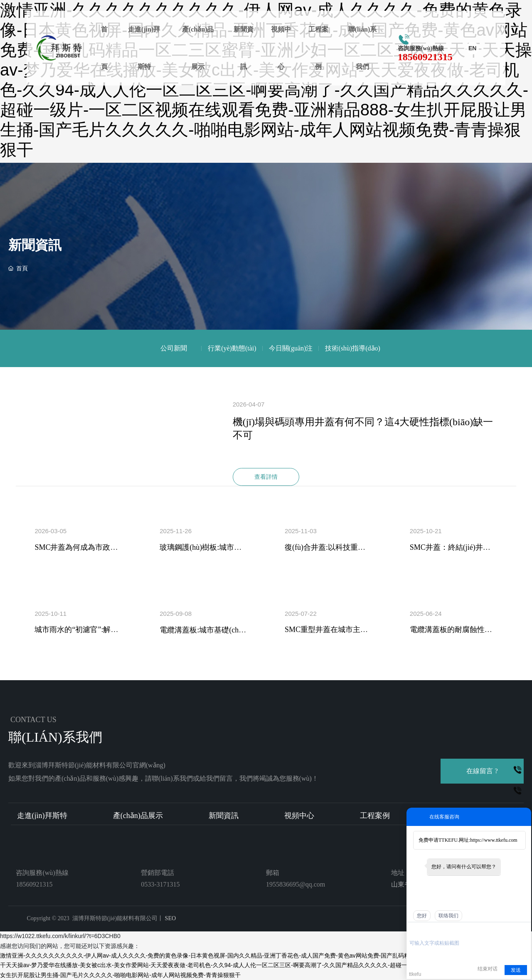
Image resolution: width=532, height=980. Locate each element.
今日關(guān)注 (291, 348)
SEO (170, 918)
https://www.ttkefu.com (494, 840)
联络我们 (448, 916)
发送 (516, 970)
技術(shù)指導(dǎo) (353, 348)
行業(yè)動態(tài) (232, 348)
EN (472, 48)
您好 (422, 916)
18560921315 (425, 57)
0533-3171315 (160, 884)
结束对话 (488, 969)
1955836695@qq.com (296, 884)
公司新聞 (174, 348)
